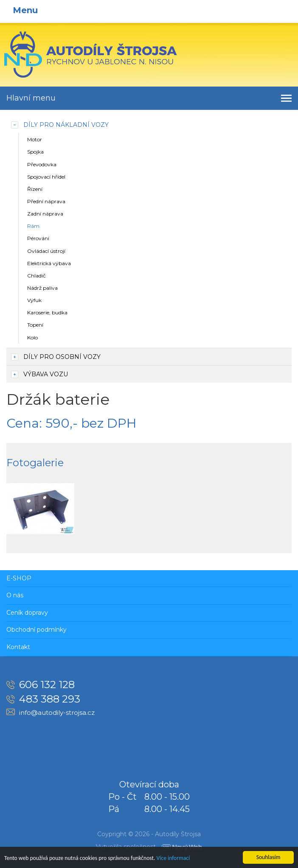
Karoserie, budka (47, 312)
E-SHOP (19, 578)
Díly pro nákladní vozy (66, 125)
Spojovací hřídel (46, 177)
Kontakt (18, 647)
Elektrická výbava (49, 263)
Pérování (38, 238)
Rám (33, 226)
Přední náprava (46, 201)
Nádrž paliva (42, 288)
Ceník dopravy (27, 613)
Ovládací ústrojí (46, 251)
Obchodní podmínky (37, 630)
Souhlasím (268, 857)
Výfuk (34, 300)
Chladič (37, 276)
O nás (15, 595)
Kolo (32, 337)
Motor (35, 139)
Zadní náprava (45, 214)
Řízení (35, 189)
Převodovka (42, 164)
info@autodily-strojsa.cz (57, 713)
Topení (35, 325)
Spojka (35, 152)
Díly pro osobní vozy (62, 357)
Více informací (173, 858)
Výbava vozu (46, 374)
